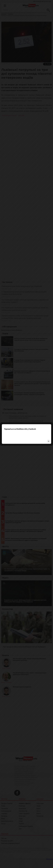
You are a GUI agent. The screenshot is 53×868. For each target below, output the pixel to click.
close (49, 412)
